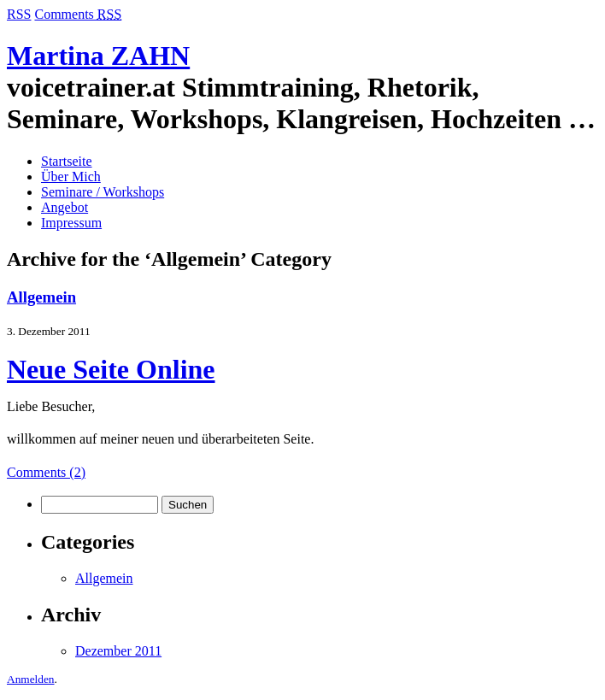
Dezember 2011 (118, 651)
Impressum (71, 223)
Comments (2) (46, 472)
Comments (78, 14)
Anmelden (31, 679)
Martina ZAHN (98, 56)
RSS (19, 14)
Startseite (67, 161)
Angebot (65, 207)
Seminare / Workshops (103, 192)
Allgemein (41, 297)
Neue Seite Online (111, 369)
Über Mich (71, 176)
